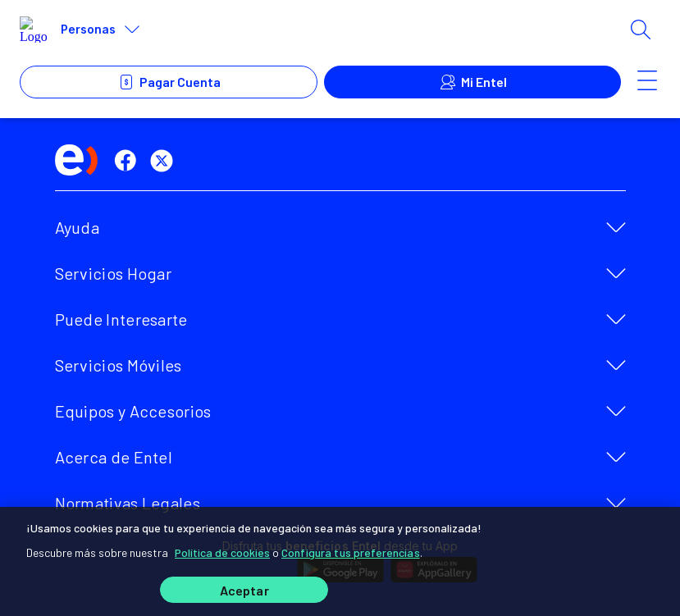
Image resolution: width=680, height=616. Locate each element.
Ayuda (78, 227)
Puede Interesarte (121, 319)
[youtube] (201, 161)
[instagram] (237, 161)
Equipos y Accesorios (133, 411)
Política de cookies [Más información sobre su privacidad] (222, 552)
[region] (340, 561)
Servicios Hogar (114, 273)
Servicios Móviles (119, 365)
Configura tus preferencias (351, 552)
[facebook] (129, 161)
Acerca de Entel (114, 457)
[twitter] (165, 161)
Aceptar (244, 590)
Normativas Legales (128, 503)
